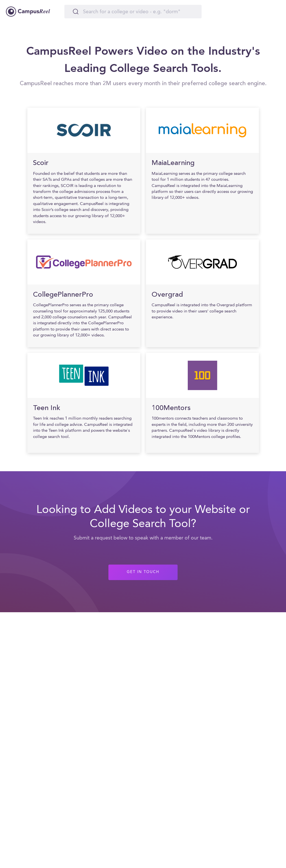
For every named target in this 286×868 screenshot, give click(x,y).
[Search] (133, 12)
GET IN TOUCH (143, 572)
